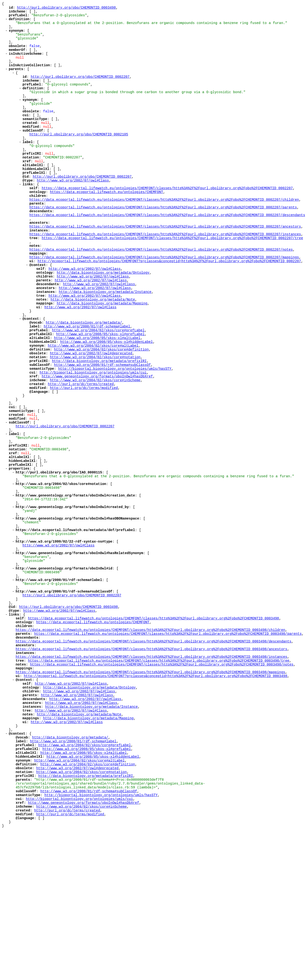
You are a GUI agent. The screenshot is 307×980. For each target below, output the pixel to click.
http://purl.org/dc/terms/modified (84, 456)
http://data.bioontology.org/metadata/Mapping (102, 355)
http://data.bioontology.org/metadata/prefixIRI (99, 424)
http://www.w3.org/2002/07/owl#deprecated (91, 415)
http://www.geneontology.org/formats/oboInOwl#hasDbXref (97, 442)
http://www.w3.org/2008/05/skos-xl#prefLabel (100, 392)
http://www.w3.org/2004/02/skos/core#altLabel (93, 406)
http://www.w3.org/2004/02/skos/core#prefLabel (98, 387)
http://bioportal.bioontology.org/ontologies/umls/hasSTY (115, 433)
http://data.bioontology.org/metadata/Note (93, 351)
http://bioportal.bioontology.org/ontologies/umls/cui (93, 438)
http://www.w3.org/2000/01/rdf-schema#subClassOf (102, 428)
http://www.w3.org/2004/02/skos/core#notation (95, 419)
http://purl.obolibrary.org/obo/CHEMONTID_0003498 (66, 9)
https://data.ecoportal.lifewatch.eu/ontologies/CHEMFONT (106, 228)
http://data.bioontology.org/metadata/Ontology (103, 319)
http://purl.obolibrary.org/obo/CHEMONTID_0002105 (79, 159)
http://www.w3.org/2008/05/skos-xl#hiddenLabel (106, 401)
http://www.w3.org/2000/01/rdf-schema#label (87, 383)
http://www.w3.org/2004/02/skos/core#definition (101, 410)
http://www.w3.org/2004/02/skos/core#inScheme (95, 447)
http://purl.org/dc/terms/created (81, 451)
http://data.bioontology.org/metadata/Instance (105, 342)
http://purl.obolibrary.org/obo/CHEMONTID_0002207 (80, 91)
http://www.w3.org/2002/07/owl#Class (73, 214)
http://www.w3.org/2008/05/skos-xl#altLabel (97, 396)
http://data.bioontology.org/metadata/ (84, 378)
